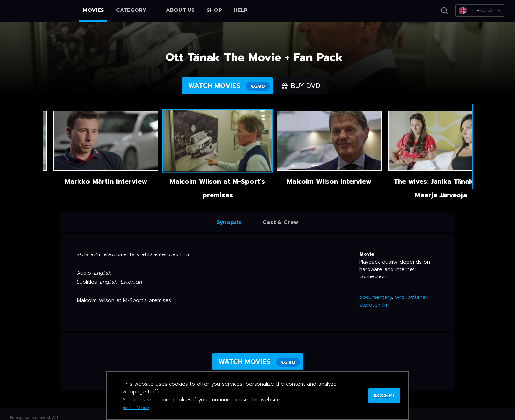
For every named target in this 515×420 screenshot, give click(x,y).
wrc (400, 297)
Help (241, 10)
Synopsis (229, 222)
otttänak (418, 297)
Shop (214, 10)
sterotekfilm (374, 305)
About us (180, 10)
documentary (376, 297)
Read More (136, 408)
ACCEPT (384, 396)
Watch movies (229, 86)
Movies (93, 10)
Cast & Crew (280, 222)
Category (135, 10)
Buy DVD (301, 86)
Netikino (33, 11)
